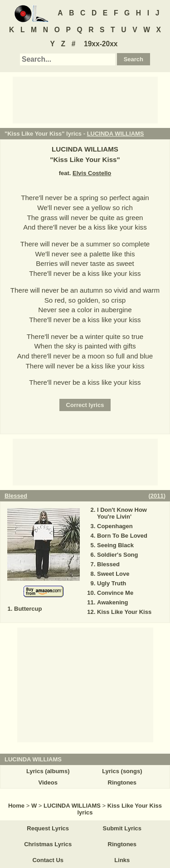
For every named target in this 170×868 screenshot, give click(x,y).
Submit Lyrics (122, 828)
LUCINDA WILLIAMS (116, 134)
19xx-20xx (101, 44)
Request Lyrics (48, 828)
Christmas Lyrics (48, 844)
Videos (48, 782)
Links (122, 860)
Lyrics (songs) (122, 771)
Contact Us (48, 860)
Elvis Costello (92, 173)
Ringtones (122, 782)
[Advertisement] (85, 99)
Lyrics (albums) (48, 771)
